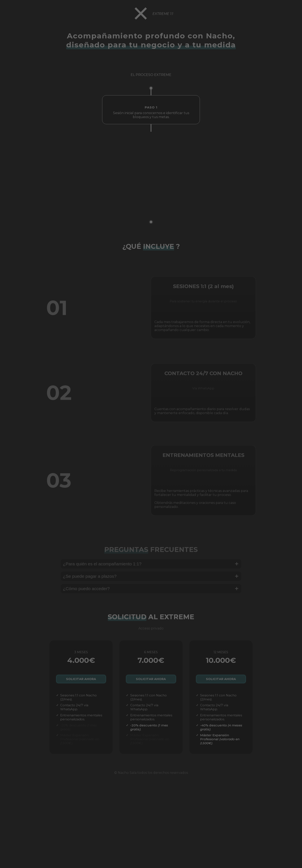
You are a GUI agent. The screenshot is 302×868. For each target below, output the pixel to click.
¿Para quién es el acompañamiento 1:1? (151, 571)
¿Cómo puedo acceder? (151, 596)
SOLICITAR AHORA (81, 681)
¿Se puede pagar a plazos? (151, 583)
